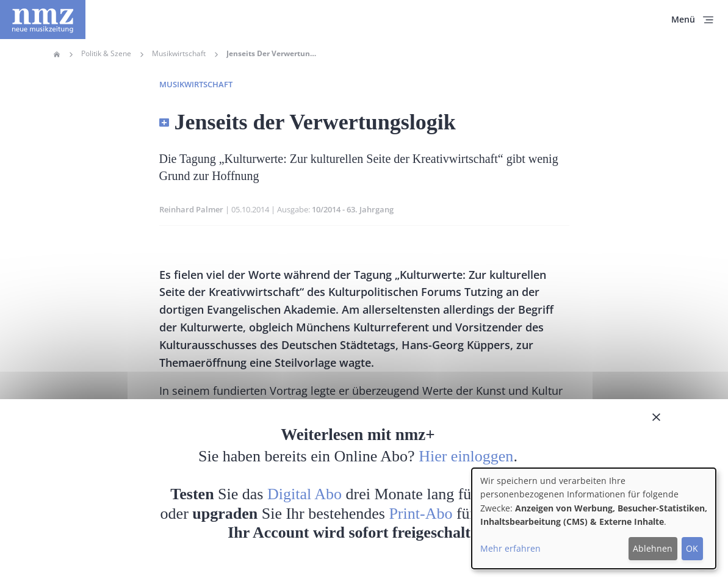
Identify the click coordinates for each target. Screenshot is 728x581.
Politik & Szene (106, 54)
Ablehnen (653, 548)
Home (57, 54)
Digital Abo (305, 494)
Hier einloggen (466, 456)
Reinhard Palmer (191, 209)
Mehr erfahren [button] (510, 548)
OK (692, 548)
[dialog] (594, 518)
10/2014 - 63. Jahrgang (353, 209)
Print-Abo (420, 514)
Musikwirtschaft (179, 54)
